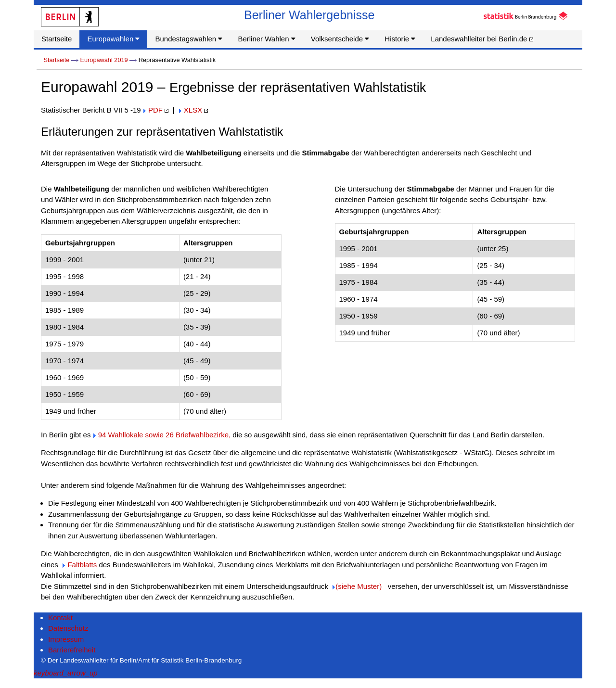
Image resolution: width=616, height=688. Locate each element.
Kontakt (60, 618)
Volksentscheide (340, 39)
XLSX (193, 110)
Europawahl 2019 (104, 60)
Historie (400, 39)
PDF (155, 110)
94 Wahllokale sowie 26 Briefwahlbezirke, (164, 435)
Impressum (66, 639)
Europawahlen (113, 39)
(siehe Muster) (359, 586)
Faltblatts (82, 565)
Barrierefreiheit (72, 650)
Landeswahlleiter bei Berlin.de (482, 39)
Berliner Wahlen (266, 39)
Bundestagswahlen (189, 39)
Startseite (57, 39)
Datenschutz (68, 628)
